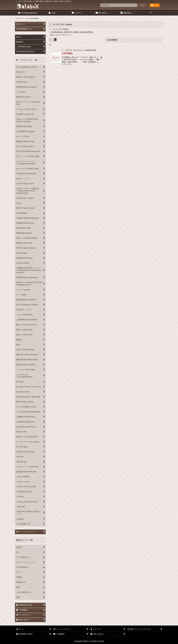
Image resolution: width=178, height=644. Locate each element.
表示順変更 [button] (112, 40)
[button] (151, 13)
